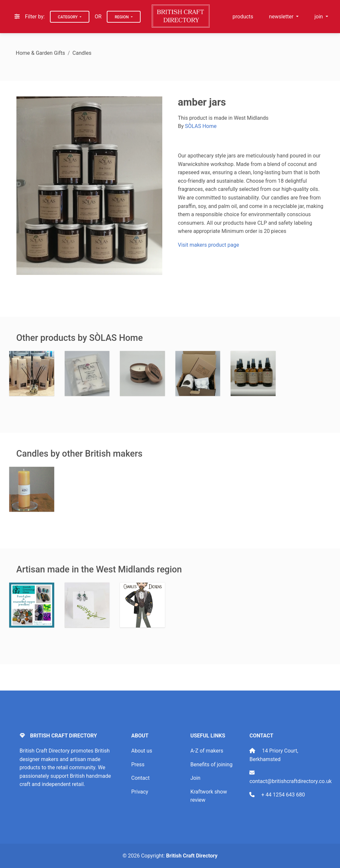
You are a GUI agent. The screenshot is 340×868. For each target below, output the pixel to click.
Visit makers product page (209, 245)
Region (122, 17)
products (243, 17)
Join (195, 778)
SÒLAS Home (201, 126)
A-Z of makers (207, 751)
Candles (82, 53)
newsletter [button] (282, 17)
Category (68, 17)
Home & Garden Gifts (40, 53)
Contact (140, 778)
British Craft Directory (192, 856)
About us (142, 751)
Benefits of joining (211, 765)
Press (138, 765)
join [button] (319, 17)
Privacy (140, 792)
